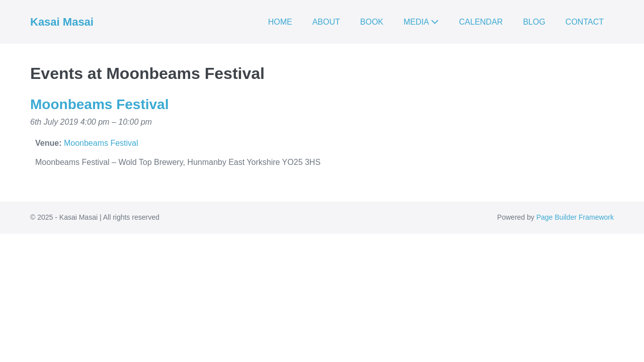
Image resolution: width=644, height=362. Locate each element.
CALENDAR (481, 22)
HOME (280, 22)
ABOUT (326, 22)
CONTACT (585, 22)
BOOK (372, 22)
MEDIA (421, 22)
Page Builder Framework (575, 217)
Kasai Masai (62, 22)
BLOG (534, 22)
